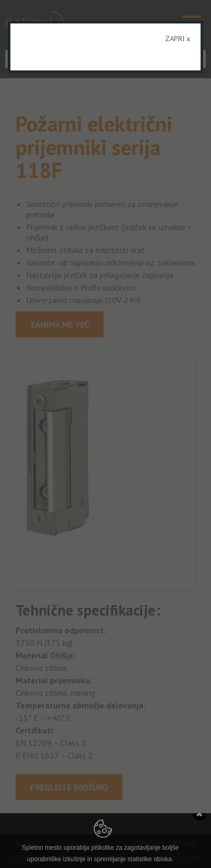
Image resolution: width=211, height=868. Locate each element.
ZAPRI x (178, 39)
